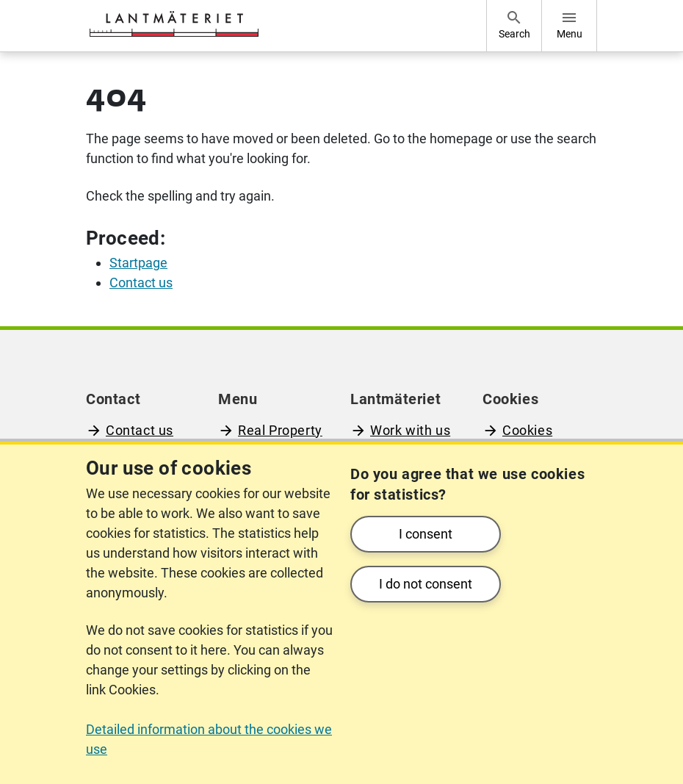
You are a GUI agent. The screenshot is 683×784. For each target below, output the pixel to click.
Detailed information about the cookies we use (209, 739)
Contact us (140, 430)
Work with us (410, 430)
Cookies (527, 430)
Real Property (280, 430)
